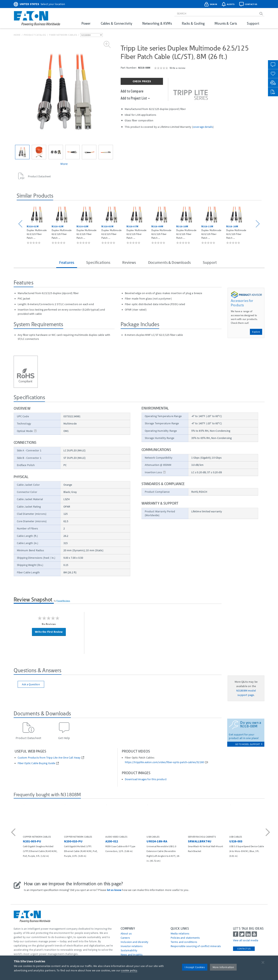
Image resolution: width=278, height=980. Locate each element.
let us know (114, 890)
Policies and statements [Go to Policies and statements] (185, 938)
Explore (256, 332)
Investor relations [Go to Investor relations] (132, 946)
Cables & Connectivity (117, 23)
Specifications (98, 262)
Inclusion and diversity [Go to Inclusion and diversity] (135, 942)
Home (17, 35)
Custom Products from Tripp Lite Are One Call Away (49, 758)
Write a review (177, 68)
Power (86, 23)
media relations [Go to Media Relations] (180, 933)
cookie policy (129, 970)
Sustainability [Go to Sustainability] (129, 950)
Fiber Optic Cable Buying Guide (37, 763)
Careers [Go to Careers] (125, 938)
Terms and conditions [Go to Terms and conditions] (184, 942)
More (64, 164)
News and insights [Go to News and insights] (132, 955)
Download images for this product (146, 779)
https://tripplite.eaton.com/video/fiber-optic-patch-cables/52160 (164, 762)
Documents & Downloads (169, 262)
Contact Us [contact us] (244, 949)
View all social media (246, 940)
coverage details (203, 127)
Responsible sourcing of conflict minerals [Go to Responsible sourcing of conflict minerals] (196, 946)
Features (67, 262)
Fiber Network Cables (63, 35)
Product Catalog (35, 35)
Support (253, 23)
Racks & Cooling (193, 23)
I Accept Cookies (195, 967)
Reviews (129, 262)
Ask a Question (31, 684)
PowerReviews (63, 601)
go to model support (249, 744)
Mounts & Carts (226, 23)
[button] (21, 224)
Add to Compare (132, 91)
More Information (223, 967)
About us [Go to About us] (126, 933)
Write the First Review (49, 632)
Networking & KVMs (157, 23)
